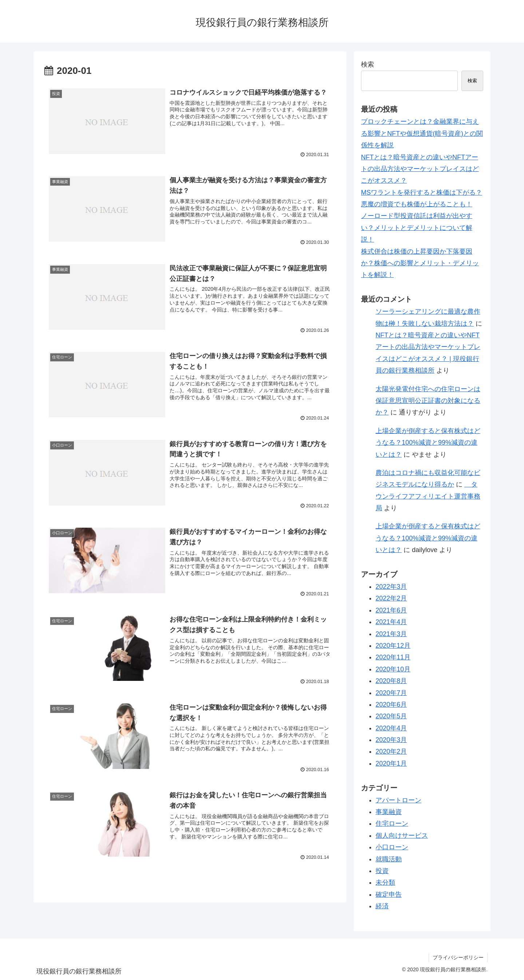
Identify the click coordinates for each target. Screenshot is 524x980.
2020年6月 (391, 705)
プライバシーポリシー (458, 957)
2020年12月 (393, 646)
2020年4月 (391, 728)
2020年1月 (391, 763)
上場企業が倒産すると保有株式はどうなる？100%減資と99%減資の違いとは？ (428, 443)
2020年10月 (393, 669)
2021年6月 (391, 610)
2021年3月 (391, 634)
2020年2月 (391, 751)
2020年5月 (391, 716)
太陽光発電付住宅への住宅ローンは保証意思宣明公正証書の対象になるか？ (428, 401)
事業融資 (389, 812)
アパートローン (398, 800)
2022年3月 (391, 587)
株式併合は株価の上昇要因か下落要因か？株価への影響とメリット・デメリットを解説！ (420, 263)
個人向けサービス (402, 836)
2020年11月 (393, 657)
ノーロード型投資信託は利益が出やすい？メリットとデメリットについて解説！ (417, 228)
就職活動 (389, 859)
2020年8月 (391, 681)
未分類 (385, 882)
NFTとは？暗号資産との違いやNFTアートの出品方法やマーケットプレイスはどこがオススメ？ (420, 169)
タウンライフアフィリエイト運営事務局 (428, 496)
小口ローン (392, 847)
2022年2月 (391, 598)
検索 (368, 64)
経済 (382, 906)
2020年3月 (391, 740)
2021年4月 (391, 622)
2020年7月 (391, 693)
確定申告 (389, 894)
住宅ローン (392, 824)
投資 (382, 871)
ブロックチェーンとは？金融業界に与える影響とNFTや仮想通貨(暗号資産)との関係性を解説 (422, 133)
